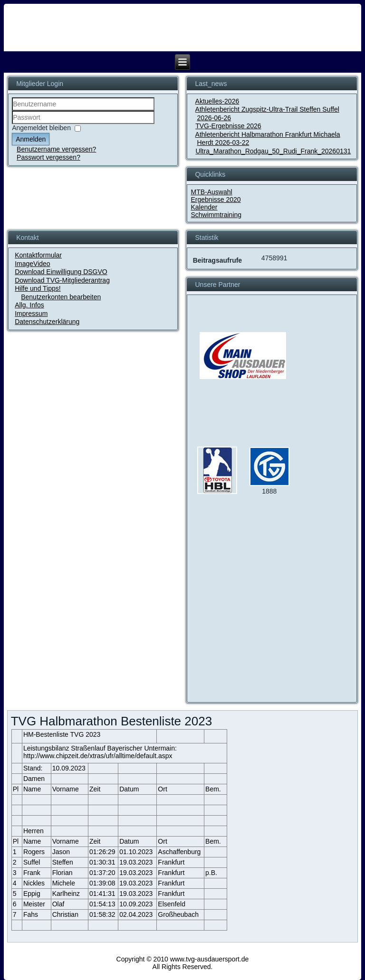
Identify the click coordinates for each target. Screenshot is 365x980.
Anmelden (31, 139)
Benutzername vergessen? (56, 149)
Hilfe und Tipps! (38, 288)
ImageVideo (32, 264)
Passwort (12, 124)
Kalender (204, 207)
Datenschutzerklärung (47, 322)
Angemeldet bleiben (41, 128)
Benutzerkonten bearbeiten (61, 297)
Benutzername (12, 111)
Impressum (31, 314)
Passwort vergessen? (48, 157)
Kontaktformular (38, 255)
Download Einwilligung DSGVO (61, 272)
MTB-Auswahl (211, 192)
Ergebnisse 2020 (216, 200)
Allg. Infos (29, 305)
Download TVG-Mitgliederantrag (62, 280)
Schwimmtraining (216, 215)
